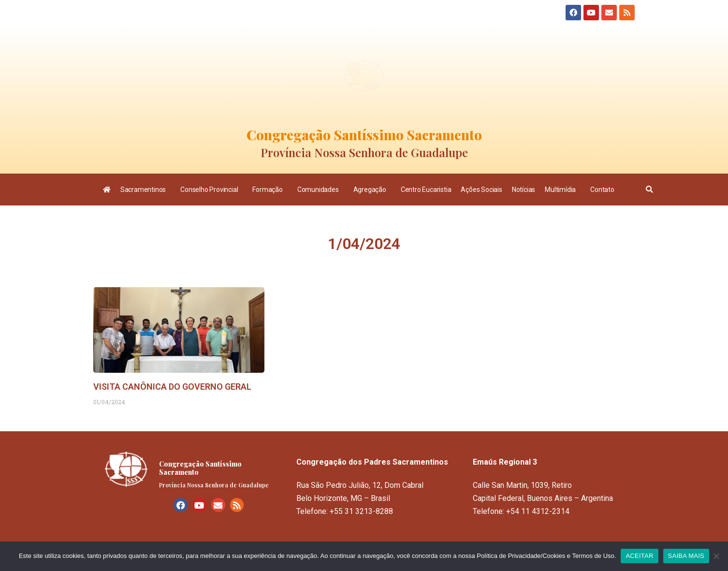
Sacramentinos (146, 190)
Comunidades (320, 190)
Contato (602, 190)
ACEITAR (639, 556)
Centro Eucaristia (426, 190)
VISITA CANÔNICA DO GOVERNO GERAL (172, 387)
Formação (270, 190)
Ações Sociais (481, 190)
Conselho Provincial (211, 190)
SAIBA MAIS (686, 556)
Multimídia (563, 190)
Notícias (524, 190)
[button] (649, 189)
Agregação (372, 190)
